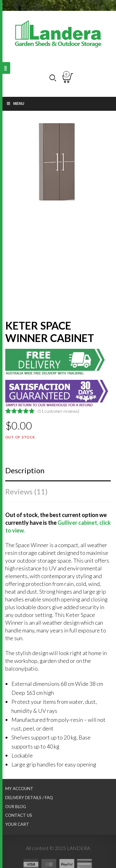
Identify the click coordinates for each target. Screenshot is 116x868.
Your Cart (17, 824)
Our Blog (16, 807)
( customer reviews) (58, 411)
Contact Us (19, 815)
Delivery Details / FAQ (29, 798)
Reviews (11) (26, 491)
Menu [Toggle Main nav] (15, 104)
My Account (19, 789)
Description (25, 470)
